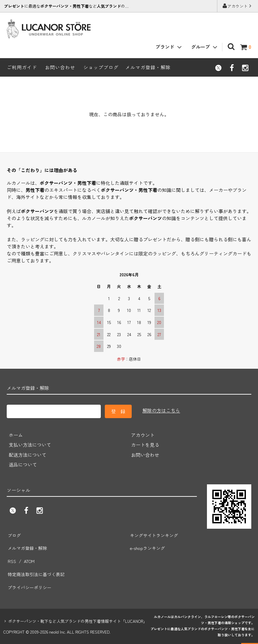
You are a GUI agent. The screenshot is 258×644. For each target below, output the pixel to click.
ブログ (14, 533)
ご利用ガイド (22, 67)
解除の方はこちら (161, 410)
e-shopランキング (148, 544)
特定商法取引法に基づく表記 (37, 563)
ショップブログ (101, 67)
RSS (11, 553)
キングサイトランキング (155, 533)
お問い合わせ (60, 67)
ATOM (28, 553)
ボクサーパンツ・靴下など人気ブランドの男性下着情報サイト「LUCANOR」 (78, 605)
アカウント (238, 6)
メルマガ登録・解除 (148, 67)
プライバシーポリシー (30, 573)
